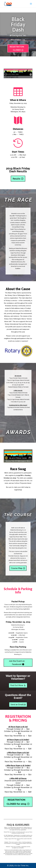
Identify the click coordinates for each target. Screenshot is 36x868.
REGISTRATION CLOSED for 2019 (16, 802)
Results (16, 179)
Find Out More (17, 685)
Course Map (17, 568)
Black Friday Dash (18, 26)
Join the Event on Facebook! (17, 663)
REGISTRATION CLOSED (17, 50)
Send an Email (17, 705)
